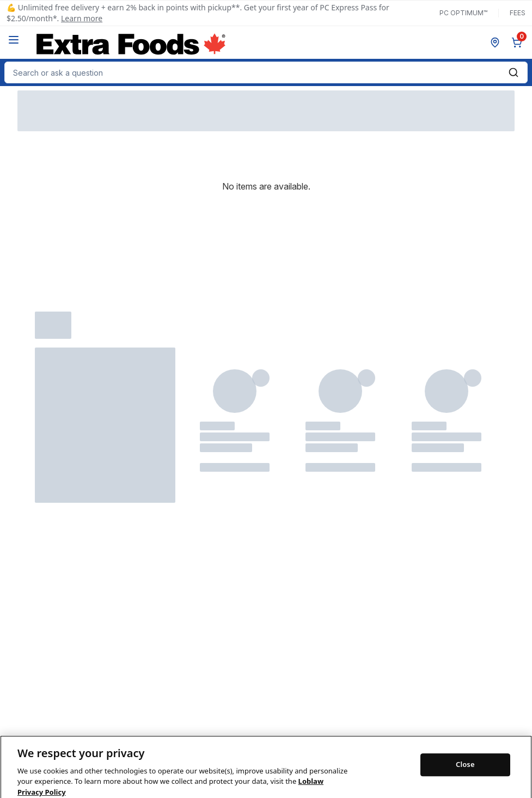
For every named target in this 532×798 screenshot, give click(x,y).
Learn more (82, 18)
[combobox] (266, 72)
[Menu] (14, 40)
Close (465, 775)
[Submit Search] (513, 72)
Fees (518, 13)
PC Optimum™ (463, 13)
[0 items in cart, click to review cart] (519, 42)
